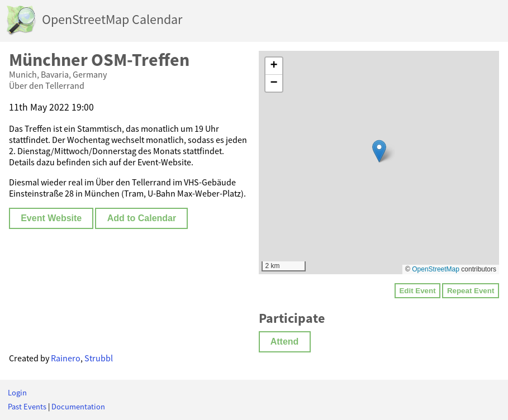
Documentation (78, 407)
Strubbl (99, 358)
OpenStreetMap (436, 269)
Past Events (27, 407)
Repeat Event (471, 291)
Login (17, 393)
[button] (379, 151)
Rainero (66, 358)
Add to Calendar (142, 218)
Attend (285, 342)
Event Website (51, 218)
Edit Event (417, 291)
